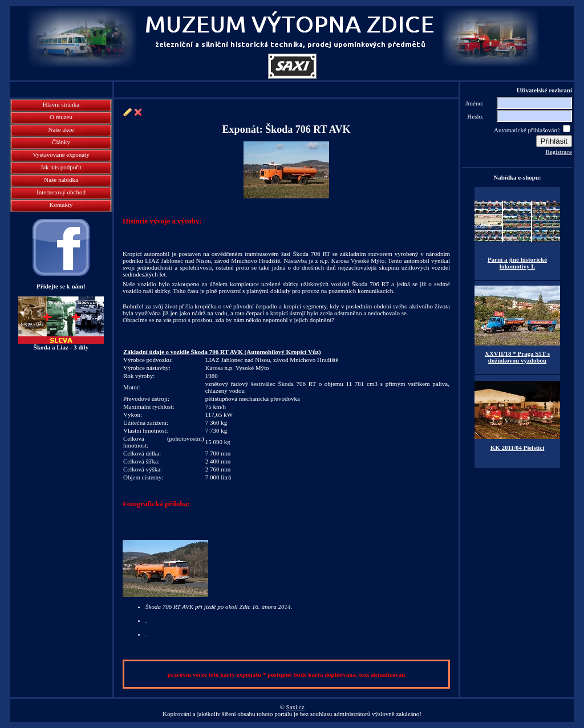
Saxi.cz (295, 707)
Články (61, 142)
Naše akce (61, 129)
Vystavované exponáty (61, 154)
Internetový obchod (61, 192)
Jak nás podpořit (61, 167)
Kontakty (61, 205)
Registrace (559, 152)
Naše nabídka (61, 180)
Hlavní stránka (61, 104)
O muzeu (61, 117)
